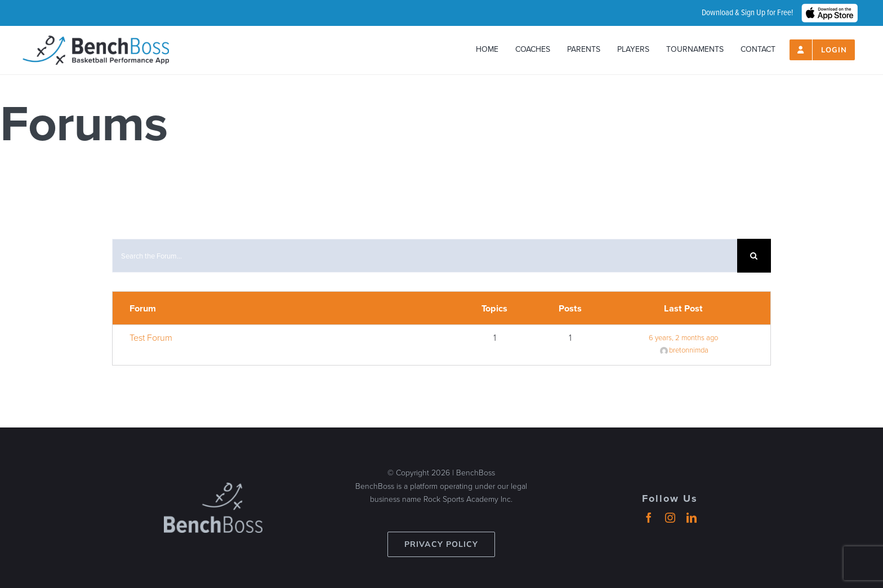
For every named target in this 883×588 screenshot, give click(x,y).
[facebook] (649, 518)
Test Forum (151, 337)
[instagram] (670, 518)
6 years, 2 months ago (683, 338)
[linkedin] (692, 518)
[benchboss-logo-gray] (213, 488)
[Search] (754, 256)
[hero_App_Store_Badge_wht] (830, 8)
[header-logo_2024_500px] (96, 41)
